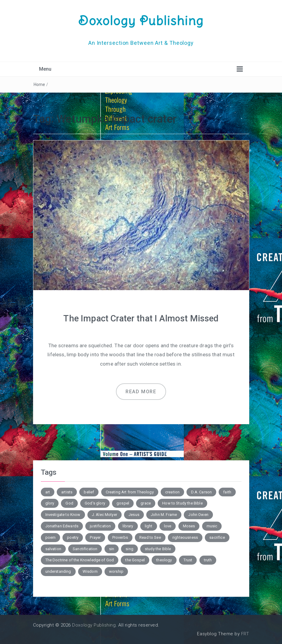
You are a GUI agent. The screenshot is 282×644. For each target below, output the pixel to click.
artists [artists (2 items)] (67, 492)
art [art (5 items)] (48, 492)
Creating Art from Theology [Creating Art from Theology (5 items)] (130, 492)
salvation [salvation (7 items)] (53, 549)
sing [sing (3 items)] (129, 549)
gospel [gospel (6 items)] (123, 503)
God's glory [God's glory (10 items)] (95, 503)
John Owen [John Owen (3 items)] (198, 515)
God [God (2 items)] (69, 503)
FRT (245, 634)
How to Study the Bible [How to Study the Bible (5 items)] (182, 503)
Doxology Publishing (141, 20)
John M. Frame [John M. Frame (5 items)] (164, 515)
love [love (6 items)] (168, 526)
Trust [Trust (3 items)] (188, 560)
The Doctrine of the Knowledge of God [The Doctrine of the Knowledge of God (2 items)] (80, 560)
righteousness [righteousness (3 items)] (185, 537)
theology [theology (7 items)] (164, 560)
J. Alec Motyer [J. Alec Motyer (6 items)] (105, 515)
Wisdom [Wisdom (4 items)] (90, 571)
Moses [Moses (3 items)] (189, 526)
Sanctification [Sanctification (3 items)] (85, 549)
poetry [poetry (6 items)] (73, 537)
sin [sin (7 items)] (112, 549)
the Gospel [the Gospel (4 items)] (135, 560)
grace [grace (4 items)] (146, 503)
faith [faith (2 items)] (227, 492)
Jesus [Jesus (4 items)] (134, 515)
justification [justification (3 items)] (100, 526)
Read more (141, 392)
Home (39, 84)
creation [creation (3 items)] (172, 492)
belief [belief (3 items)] (89, 492)
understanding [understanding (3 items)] (58, 571)
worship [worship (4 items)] (116, 571)
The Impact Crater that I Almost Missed (141, 318)
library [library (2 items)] (128, 526)
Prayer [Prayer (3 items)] (95, 537)
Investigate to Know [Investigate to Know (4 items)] (63, 515)
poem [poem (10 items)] (51, 537)
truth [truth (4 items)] (208, 560)
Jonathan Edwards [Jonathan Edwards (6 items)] (62, 526)
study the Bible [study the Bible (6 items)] (158, 549)
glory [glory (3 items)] (50, 503)
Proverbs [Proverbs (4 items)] (120, 537)
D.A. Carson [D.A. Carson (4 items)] (201, 492)
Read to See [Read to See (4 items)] (150, 537)
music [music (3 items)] (212, 526)
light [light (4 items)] (149, 526)
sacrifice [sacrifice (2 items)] (217, 537)
